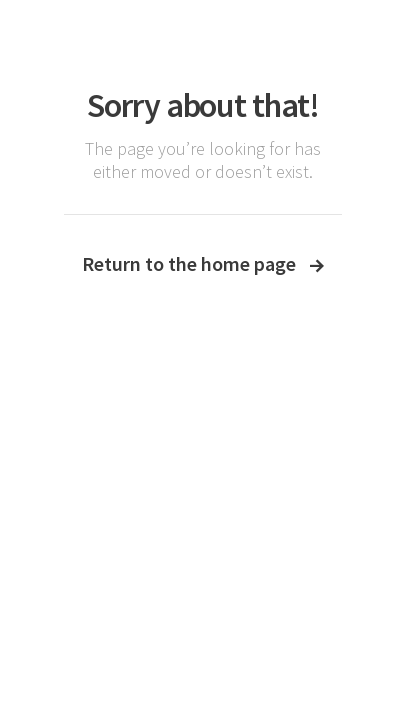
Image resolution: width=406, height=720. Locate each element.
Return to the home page (203, 263)
